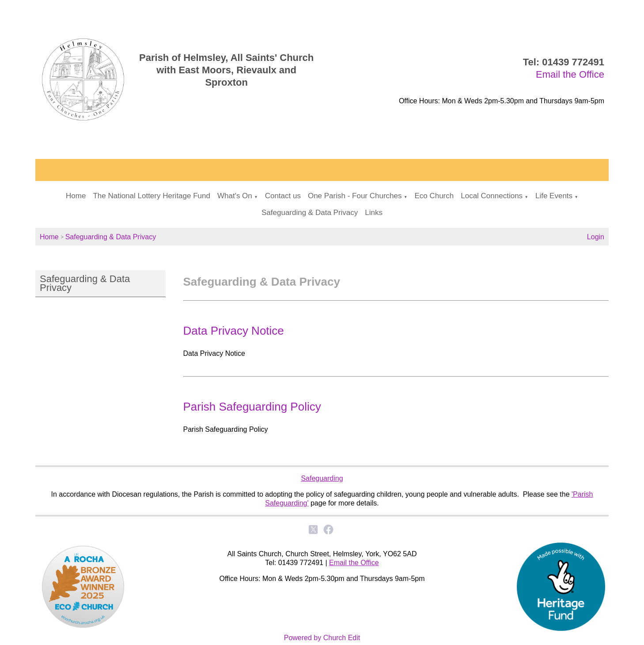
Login (596, 237)
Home (76, 196)
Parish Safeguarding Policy (252, 407)
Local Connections (492, 196)
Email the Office (570, 74)
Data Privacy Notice (234, 331)
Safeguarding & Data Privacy (310, 213)
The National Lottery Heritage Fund (152, 196)
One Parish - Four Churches (355, 196)
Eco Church (434, 196)
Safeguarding (322, 478)
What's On (235, 196)
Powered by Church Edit (322, 638)
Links (374, 213)
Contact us (283, 196)
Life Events (554, 196)
